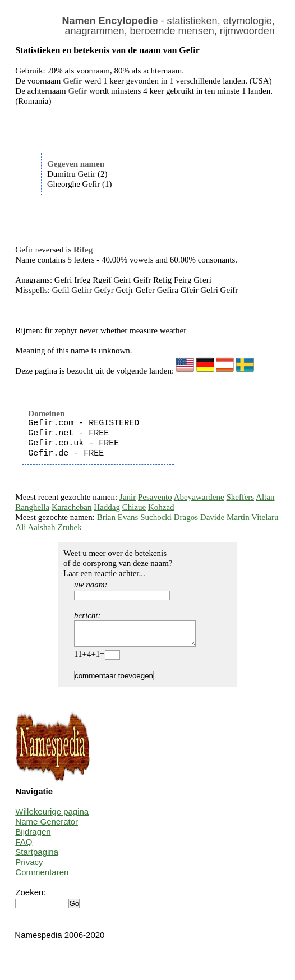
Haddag (107, 507)
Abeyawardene (199, 497)
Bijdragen (33, 837)
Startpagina (37, 857)
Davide (212, 517)
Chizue (134, 507)
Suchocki (156, 517)
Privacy (29, 867)
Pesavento (155, 497)
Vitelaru (265, 517)
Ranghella (32, 507)
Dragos (186, 517)
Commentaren (42, 877)
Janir (128, 497)
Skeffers (240, 497)
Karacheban (72, 507)
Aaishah (41, 527)
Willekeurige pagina (52, 816)
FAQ (24, 847)
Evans (128, 517)
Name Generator (47, 827)
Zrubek (69, 527)
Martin (238, 517)
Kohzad (161, 507)
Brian (106, 517)
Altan (265, 497)
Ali (20, 527)
